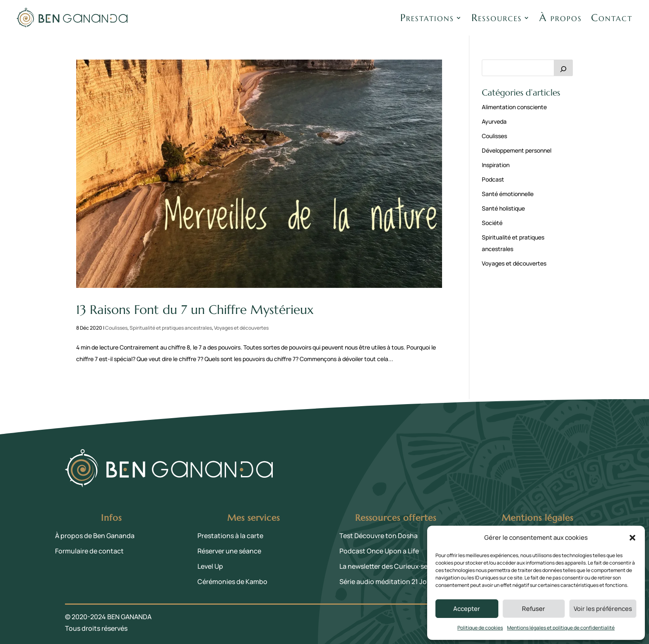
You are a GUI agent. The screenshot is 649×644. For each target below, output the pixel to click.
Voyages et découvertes (241, 328)
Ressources (497, 18)
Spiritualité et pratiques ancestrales (171, 328)
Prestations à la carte (230, 536)
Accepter (467, 609)
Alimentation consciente (514, 107)
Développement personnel (517, 150)
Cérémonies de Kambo (232, 582)
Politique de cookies (480, 628)
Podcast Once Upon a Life (379, 551)
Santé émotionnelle (508, 194)
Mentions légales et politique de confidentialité (561, 628)
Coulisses (116, 328)
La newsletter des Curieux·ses (385, 566)
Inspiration (496, 165)
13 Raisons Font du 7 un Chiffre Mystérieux (195, 310)
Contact (612, 18)
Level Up (210, 566)
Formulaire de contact (89, 551)
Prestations (427, 18)
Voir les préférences (603, 609)
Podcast (493, 179)
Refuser (534, 609)
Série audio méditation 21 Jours (388, 582)
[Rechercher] (563, 68)
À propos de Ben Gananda (95, 536)
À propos (561, 18)
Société (492, 223)
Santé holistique (503, 208)
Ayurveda (494, 121)
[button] (632, 538)
